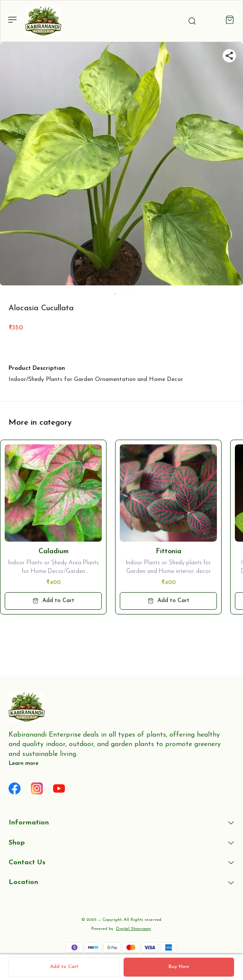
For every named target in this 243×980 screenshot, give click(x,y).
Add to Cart (64, 967)
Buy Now (179, 967)
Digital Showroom (133, 929)
